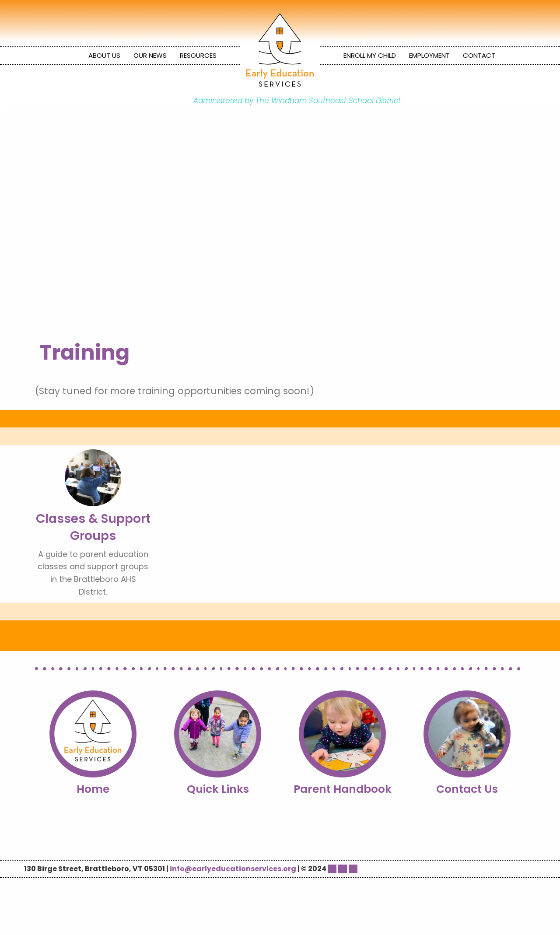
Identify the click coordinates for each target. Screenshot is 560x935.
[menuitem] (104, 56)
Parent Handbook (343, 789)
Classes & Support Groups (93, 527)
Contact (479, 55)
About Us (104, 55)
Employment (429, 55)
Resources (198, 55)
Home (93, 789)
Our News (150, 55)
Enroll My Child (370, 55)
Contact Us (467, 789)
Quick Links (218, 789)
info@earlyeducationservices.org (233, 869)
